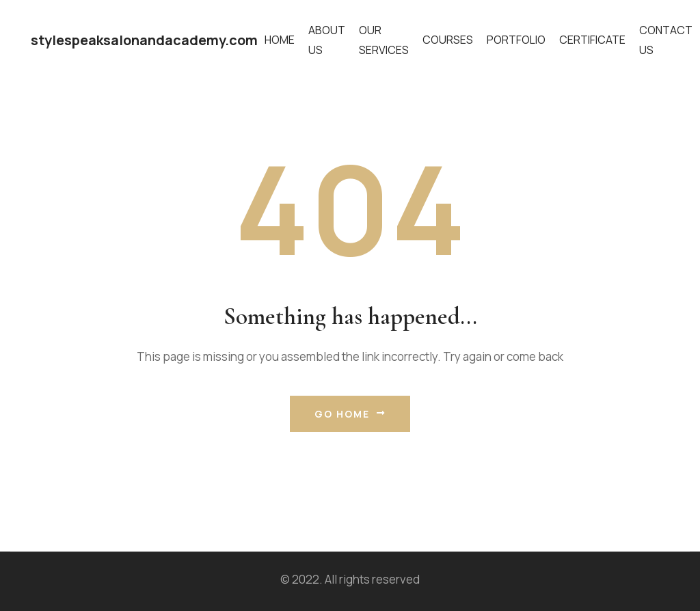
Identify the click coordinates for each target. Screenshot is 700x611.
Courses (448, 40)
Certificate (592, 40)
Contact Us (666, 40)
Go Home (350, 414)
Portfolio (516, 40)
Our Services (384, 40)
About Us (327, 40)
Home (280, 40)
